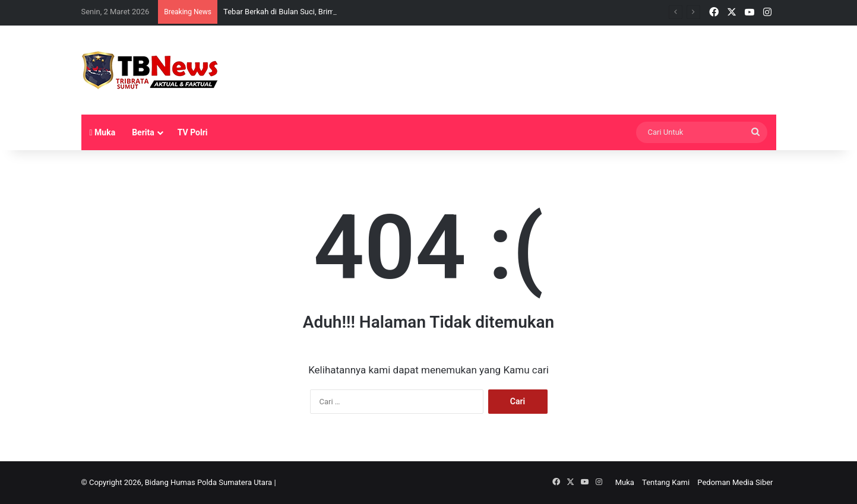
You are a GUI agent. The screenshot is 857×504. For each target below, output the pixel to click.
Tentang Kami (666, 482)
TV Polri (193, 132)
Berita (143, 132)
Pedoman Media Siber (735, 482)
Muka (103, 132)
